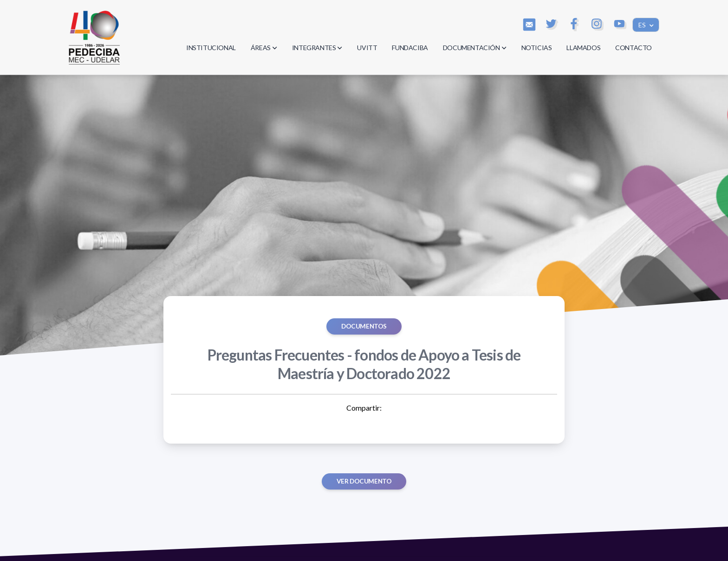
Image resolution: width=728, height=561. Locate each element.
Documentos (364, 326)
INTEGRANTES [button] (317, 48)
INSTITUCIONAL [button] (211, 48)
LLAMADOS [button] (583, 48)
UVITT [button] (367, 48)
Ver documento (364, 481)
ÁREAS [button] (264, 48)
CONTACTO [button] (634, 48)
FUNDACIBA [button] (410, 48)
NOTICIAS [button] (537, 48)
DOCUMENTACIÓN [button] (475, 48)
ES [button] (643, 25)
